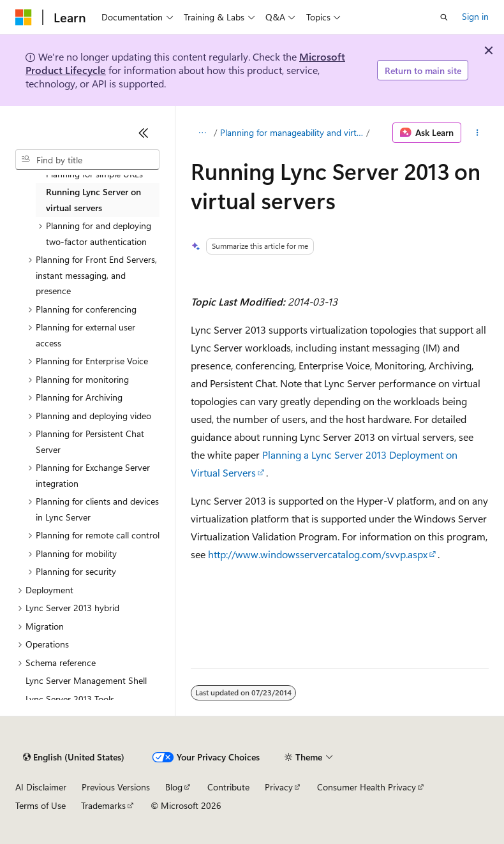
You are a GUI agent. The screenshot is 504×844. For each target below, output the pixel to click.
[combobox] (87, 159)
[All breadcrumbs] (202, 133)
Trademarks (103, 805)
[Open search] (444, 17)
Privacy (279, 787)
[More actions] (478, 133)
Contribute (228, 787)
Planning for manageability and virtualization (292, 132)
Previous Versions (116, 787)
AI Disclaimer (41, 787)
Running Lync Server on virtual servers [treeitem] (93, 200)
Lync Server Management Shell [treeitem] (86, 680)
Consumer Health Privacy (367, 787)
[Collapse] (144, 133)
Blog (174, 787)
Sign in (475, 16)
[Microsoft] (24, 17)
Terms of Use (41, 805)
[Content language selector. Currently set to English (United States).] (74, 757)
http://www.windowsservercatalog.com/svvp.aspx (318, 554)
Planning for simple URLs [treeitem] (94, 174)
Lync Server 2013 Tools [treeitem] (70, 699)
